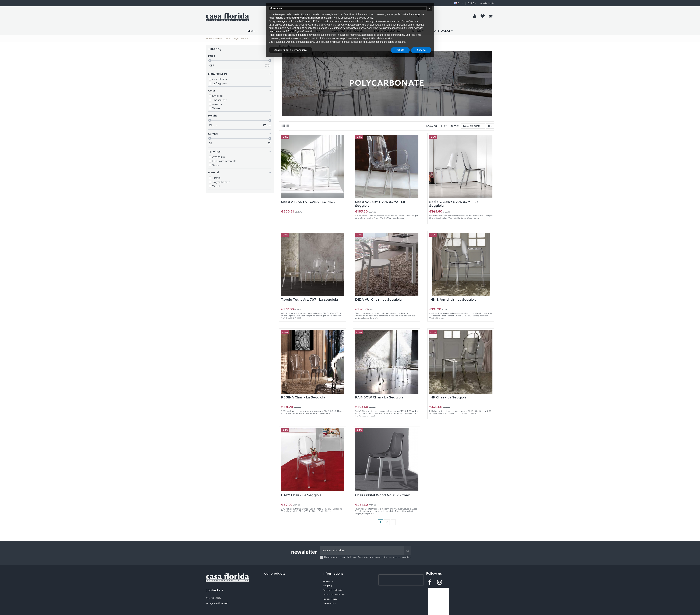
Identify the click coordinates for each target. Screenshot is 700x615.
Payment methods (332, 590)
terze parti (323, 21)
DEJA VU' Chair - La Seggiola (378, 300)
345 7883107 (213, 598)
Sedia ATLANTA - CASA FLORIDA (308, 202)
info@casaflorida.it (217, 603)
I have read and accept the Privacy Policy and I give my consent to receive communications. (368, 557)
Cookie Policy (329, 603)
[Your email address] (362, 551)
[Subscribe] (408, 551)
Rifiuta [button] (400, 50)
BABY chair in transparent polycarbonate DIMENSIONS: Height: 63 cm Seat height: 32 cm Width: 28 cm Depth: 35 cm (311, 510)
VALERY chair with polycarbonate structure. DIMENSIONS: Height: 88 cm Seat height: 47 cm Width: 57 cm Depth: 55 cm (387, 217)
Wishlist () (487, 3)
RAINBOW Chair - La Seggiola (379, 397)
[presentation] (401, 580)
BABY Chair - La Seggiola (301, 495)
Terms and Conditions (334, 594)
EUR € (472, 3)
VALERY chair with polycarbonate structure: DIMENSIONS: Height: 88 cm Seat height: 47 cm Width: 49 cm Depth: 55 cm (461, 217)
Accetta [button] (421, 50)
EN (459, 3)
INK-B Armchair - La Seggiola (453, 300)
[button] (429, 8)
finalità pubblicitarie (307, 28)
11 (490, 126)
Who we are (329, 581)
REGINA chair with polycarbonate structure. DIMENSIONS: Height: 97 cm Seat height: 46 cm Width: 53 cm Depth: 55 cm (313, 412)
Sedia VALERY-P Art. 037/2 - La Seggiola (380, 204)
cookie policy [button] (366, 18)
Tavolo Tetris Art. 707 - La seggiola (309, 300)
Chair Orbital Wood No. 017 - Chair (382, 495)
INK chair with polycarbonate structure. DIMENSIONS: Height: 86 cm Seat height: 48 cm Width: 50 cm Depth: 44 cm (460, 412)
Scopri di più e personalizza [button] (290, 50)
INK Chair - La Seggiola (448, 397)
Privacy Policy (330, 599)
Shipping (327, 586)
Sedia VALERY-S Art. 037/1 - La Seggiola (454, 204)
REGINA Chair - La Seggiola (303, 397)
